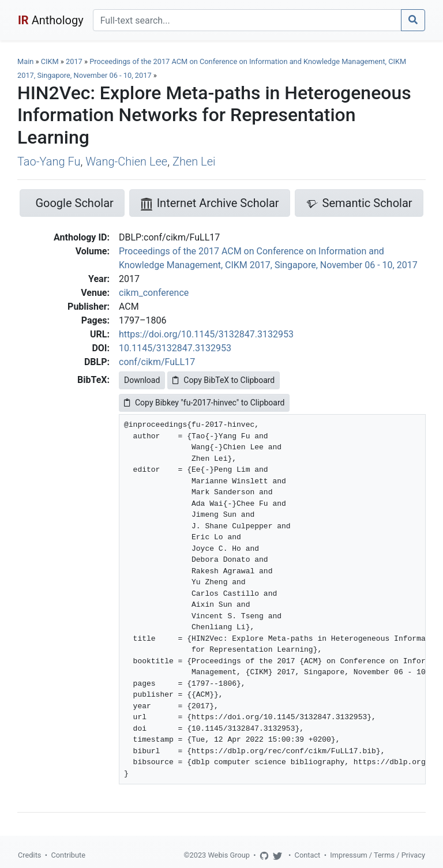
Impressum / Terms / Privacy (378, 855)
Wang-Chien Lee (126, 161)
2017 (74, 61)
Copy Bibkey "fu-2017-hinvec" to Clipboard (204, 403)
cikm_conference (154, 293)
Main (25, 61)
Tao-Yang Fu (49, 161)
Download (142, 380)
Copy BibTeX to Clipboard (224, 380)
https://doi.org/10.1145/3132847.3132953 (206, 334)
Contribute (68, 855)
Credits (29, 855)
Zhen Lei (194, 161)
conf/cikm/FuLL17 (157, 362)
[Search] (247, 20)
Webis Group (229, 855)
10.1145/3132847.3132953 (175, 348)
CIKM (50, 61)
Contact (308, 855)
